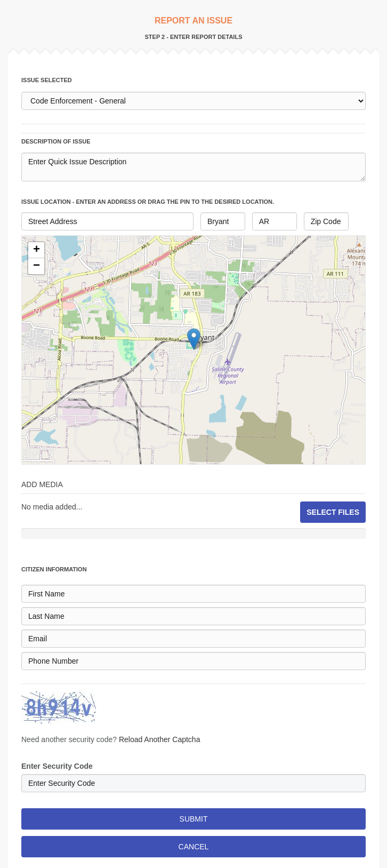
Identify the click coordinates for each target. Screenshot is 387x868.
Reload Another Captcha (160, 739)
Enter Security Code (57, 766)
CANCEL (194, 847)
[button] (36, 250)
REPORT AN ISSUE (193, 21)
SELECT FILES (333, 512)
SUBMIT (194, 819)
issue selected (47, 80)
